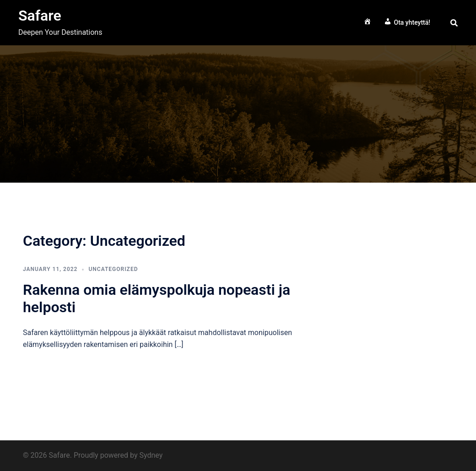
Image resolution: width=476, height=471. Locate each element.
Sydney (151, 455)
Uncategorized (113, 269)
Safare (40, 16)
